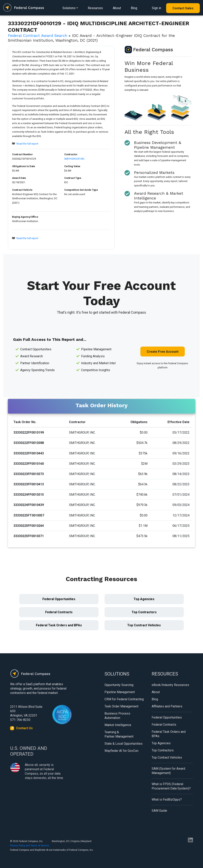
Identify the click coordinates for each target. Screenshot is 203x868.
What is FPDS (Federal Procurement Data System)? (171, 786)
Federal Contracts (59, 612)
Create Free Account (163, 352)
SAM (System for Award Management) (168, 771)
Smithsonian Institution (25, 221)
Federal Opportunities (59, 599)
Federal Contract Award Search (38, 35)
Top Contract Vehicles (144, 625)
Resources (95, 8)
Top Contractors (144, 612)
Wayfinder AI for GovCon (121, 751)
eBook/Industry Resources (170, 685)
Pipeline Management (120, 692)
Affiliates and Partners (167, 706)
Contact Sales (183, 8)
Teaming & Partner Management (119, 734)
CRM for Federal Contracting (124, 699)
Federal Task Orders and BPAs (59, 625)
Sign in (157, 8)
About (117, 8)
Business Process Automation (117, 716)
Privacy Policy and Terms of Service (30, 846)
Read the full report (27, 144)
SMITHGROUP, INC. (75, 159)
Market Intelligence (118, 725)
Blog (134, 8)
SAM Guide (159, 811)
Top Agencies (144, 599)
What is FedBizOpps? (167, 799)
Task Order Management (121, 706)
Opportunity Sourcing (119, 685)
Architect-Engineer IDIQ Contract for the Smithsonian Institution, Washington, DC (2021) (35, 199)
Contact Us (24, 728)
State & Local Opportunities (124, 744)
